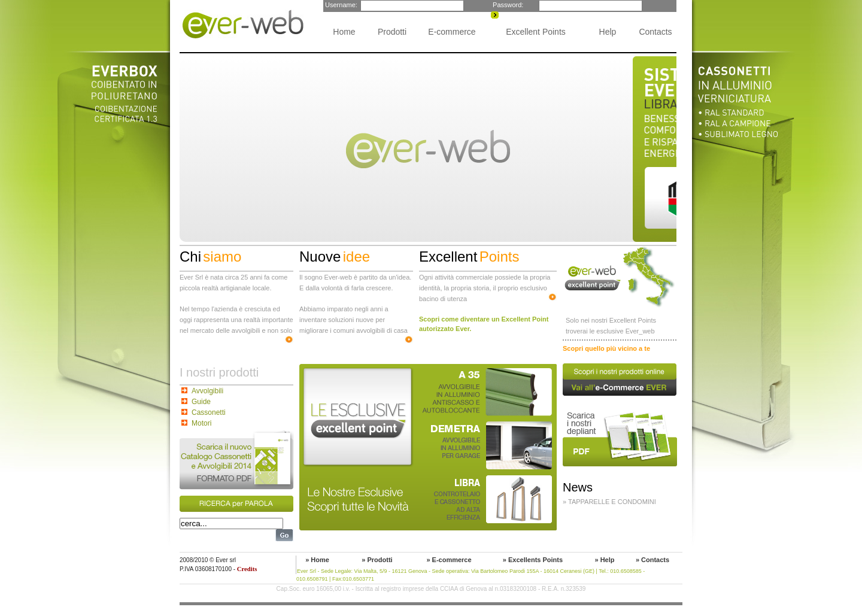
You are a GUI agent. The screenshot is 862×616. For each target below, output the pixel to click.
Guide (201, 402)
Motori (201, 423)
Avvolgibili (207, 391)
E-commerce (452, 32)
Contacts (655, 32)
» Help (604, 560)
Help (608, 32)
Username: (340, 5)
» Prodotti (377, 560)
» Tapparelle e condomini (609, 502)
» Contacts (652, 560)
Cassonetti (209, 412)
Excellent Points (536, 32)
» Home (317, 560)
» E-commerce (449, 560)
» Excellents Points (533, 560)
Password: (507, 5)
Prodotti (392, 32)
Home (344, 32)
